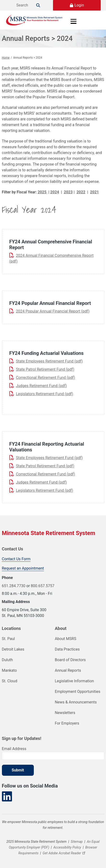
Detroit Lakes (13, 649)
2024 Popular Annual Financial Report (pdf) (53, 311)
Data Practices (67, 649)
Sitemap (77, 842)
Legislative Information (74, 681)
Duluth (7, 660)
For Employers (67, 723)
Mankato (9, 670)
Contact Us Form (16, 559)
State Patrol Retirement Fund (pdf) (45, 369)
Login (79, 5)
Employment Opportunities (78, 692)
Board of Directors (70, 660)
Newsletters (65, 713)
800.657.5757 (42, 586)
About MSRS (66, 639)
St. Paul (8, 639)
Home (6, 58)
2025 (43, 192)
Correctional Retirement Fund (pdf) (45, 378)
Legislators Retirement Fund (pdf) (44, 394)
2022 (81, 192)
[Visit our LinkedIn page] (7, 797)
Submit (18, 770)
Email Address (14, 749)
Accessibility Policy (67, 847)
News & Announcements (76, 702)
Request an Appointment (23, 568)
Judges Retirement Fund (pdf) (41, 386)
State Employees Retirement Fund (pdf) (49, 361)
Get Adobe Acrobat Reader (65, 853)
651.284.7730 (14, 586)
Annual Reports (68, 670)
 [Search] (38, 5)
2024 (55, 192)
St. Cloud (10, 681)
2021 (95, 192)
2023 (68, 192)
